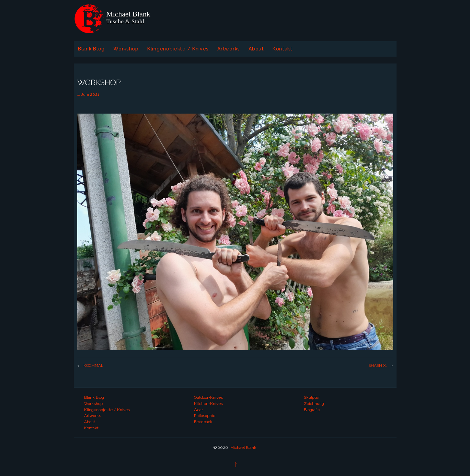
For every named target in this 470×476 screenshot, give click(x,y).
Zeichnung (314, 404)
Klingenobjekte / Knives (178, 49)
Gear (198, 410)
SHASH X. (378, 365)
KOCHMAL (93, 365)
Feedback (203, 422)
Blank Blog (91, 49)
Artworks (229, 49)
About (256, 49)
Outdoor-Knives (208, 397)
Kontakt (283, 49)
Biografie (312, 410)
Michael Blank (243, 448)
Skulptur (312, 397)
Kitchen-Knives (208, 404)
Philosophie (205, 416)
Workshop (126, 49)
